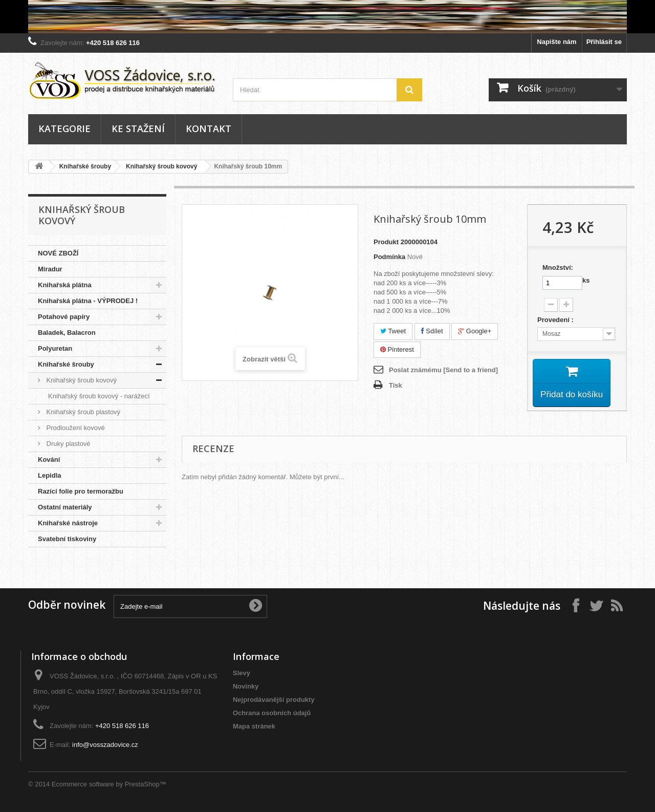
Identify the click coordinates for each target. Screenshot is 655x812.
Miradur (50, 269)
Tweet (393, 331)
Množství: (558, 268)
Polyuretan (55, 348)
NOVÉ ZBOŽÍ (58, 253)
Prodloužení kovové (75, 428)
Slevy (242, 673)
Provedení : (556, 320)
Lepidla (50, 475)
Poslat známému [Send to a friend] (443, 370)
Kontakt (209, 129)
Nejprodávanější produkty (274, 700)
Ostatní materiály (65, 507)
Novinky (246, 686)
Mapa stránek (254, 726)
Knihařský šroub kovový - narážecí (99, 396)
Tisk (396, 385)
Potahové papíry (64, 317)
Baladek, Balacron (67, 333)
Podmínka (389, 257)
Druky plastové (68, 444)
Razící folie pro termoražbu (81, 491)
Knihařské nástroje (68, 523)
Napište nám (556, 42)
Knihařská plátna (65, 285)
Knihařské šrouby (85, 166)
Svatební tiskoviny (67, 539)
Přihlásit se (604, 42)
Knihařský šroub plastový (82, 412)
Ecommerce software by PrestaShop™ (109, 784)
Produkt (386, 242)
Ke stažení (138, 129)
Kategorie (64, 129)
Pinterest (397, 349)
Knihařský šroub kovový (161, 166)
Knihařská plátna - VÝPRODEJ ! (88, 301)
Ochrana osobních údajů (272, 713)
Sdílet (432, 331)
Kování (49, 460)
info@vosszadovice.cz (105, 745)
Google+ (475, 331)
